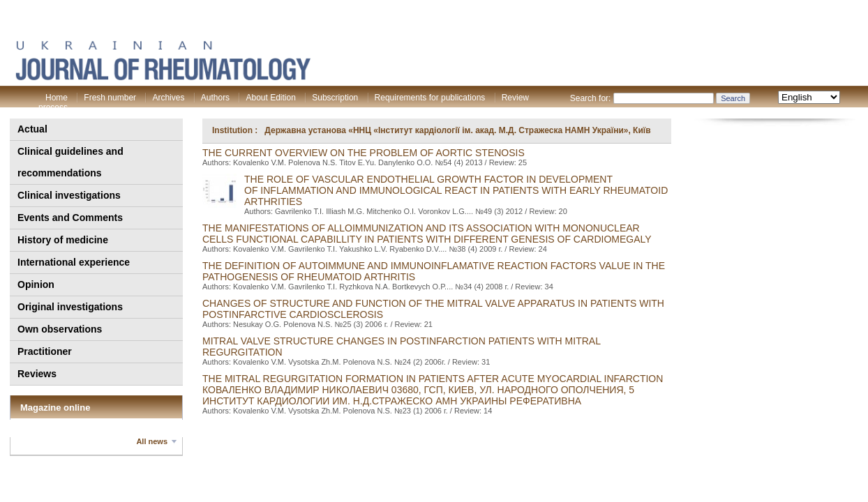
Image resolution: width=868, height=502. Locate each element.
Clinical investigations (69, 195)
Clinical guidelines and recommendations (70, 162)
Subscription (335, 98)
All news (152, 441)
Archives (168, 98)
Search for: (591, 98)
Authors (215, 98)
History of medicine (63, 240)
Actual (32, 129)
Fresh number (110, 98)
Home (57, 98)
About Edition (270, 98)
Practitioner (45, 351)
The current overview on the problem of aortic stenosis (364, 153)
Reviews (37, 374)
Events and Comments (70, 218)
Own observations (60, 329)
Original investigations (70, 307)
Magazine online (55, 408)
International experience (74, 262)
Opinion (36, 284)
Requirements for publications (430, 98)
